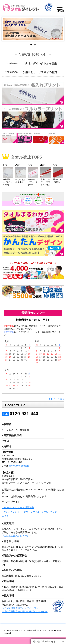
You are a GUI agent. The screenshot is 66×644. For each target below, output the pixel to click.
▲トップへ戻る (56, 399)
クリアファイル (32, 512)
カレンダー (16, 512)
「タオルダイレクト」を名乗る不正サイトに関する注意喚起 (35, 63)
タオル (45, 512)
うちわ (5, 512)
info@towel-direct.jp (19, 466)
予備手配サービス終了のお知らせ (34, 72)
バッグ (53, 512)
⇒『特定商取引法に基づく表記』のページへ (25, 611)
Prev (7, 29)
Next (59, 29)
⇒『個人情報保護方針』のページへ (20, 608)
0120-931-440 (20, 414)
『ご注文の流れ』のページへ (17, 536)
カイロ (5, 516)
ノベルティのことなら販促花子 (18, 507)
